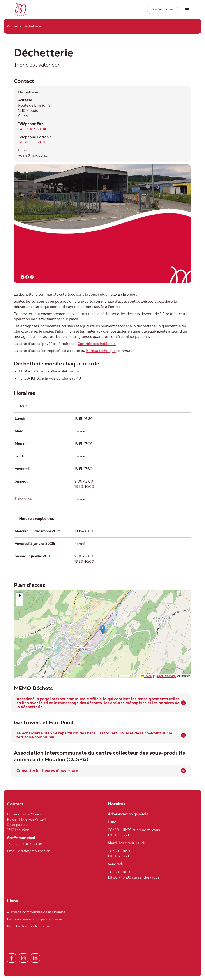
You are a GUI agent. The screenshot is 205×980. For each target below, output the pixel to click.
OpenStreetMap (166, 677)
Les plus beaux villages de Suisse (35, 920)
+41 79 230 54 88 (32, 143)
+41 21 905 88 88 (28, 845)
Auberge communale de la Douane (36, 913)
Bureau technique (101, 351)
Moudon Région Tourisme (28, 927)
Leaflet (147, 677)
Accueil (12, 27)
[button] (103, 630)
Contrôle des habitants (97, 344)
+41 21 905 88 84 (32, 130)
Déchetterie (32, 27)
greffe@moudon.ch (34, 852)
